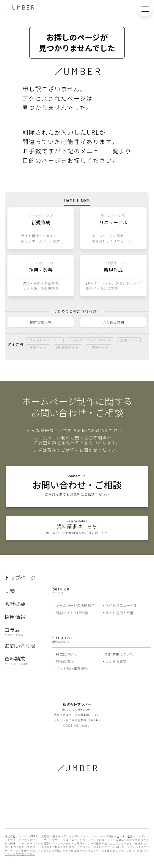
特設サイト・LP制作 (72, 613)
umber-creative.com (77, 709)
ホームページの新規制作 (75, 605)
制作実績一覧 (41, 322)
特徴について (66, 654)
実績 (10, 591)
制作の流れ (65, 661)
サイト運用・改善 (119, 613)
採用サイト (38, 347)
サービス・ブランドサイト (90, 340)
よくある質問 (113, 322)
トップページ (20, 578)
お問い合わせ (20, 646)
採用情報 (15, 617)
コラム (14, 631)
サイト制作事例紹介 (72, 668)
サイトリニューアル (121, 605)
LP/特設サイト (67, 347)
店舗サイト (129, 340)
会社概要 (15, 604)
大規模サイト (99, 347)
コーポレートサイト (45, 340)
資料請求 (16, 661)
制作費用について (119, 654)
